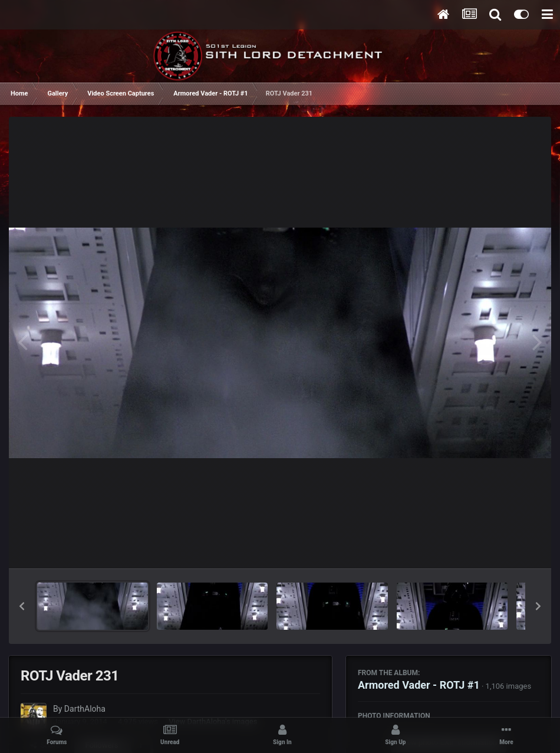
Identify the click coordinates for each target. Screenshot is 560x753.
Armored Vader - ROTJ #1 (419, 685)
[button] (22, 606)
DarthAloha (85, 709)
